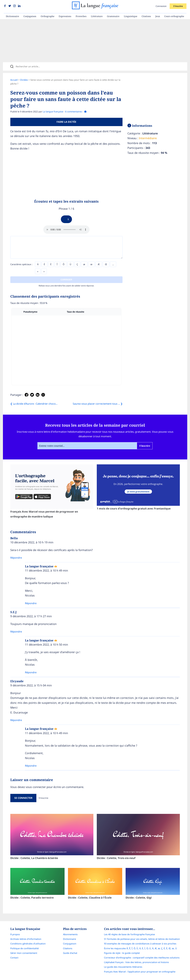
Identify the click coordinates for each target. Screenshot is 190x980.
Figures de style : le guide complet (122, 953)
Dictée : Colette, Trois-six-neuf (138, 837)
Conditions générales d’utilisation (28, 944)
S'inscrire (178, 6)
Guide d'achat (70, 953)
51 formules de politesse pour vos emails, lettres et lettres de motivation (142, 939)
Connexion (161, 6)
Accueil (14, 80)
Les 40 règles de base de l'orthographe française (129, 934)
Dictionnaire (12, 16)
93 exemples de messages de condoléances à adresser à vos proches (140, 944)
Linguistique (131, 16)
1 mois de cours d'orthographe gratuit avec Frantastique (138, 487)
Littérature (97, 16)
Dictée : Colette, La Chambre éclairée (52, 837)
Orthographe (48, 16)
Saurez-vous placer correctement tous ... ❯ (98, 404)
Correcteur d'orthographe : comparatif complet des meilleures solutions (142, 958)
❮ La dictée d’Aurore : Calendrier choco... (34, 404)
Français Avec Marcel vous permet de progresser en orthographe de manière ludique (52, 491)
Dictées (24, 80)
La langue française (53, 112)
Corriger (66, 280)
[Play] (66, 219)
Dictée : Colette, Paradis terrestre (37, 884)
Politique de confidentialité (25, 948)
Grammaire (113, 16)
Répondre (16, 558)
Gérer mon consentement (24, 953)
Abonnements (70, 934)
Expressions (65, 16)
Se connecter (23, 798)
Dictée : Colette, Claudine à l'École (95, 884)
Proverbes (81, 16)
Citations (146, 16)
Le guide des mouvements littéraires (123, 967)
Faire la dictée (66, 122)
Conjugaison (30, 16)
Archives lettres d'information (26, 939)
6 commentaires (74, 112)
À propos (15, 934)
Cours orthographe (174, 16)
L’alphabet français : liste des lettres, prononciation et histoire (136, 962)
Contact (14, 958)
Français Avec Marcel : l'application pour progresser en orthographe (140, 972)
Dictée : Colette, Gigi (153, 884)
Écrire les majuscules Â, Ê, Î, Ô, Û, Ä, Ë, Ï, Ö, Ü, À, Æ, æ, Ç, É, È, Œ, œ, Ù (140, 948)
